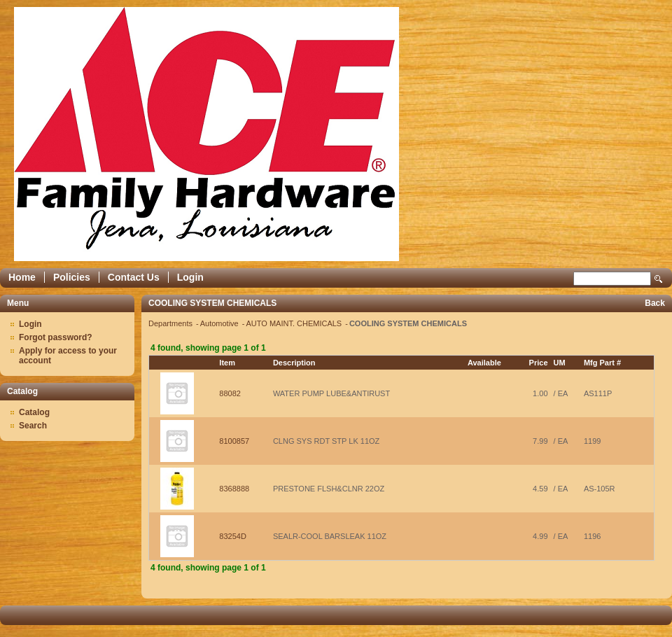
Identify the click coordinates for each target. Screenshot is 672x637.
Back (655, 303)
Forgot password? (56, 337)
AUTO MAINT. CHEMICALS (295, 323)
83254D (233, 536)
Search (659, 279)
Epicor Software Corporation (206, 134)
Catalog (34, 412)
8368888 (234, 489)
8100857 (234, 441)
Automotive (220, 323)
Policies (72, 277)
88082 (230, 393)
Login (190, 277)
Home (22, 277)
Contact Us (134, 277)
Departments (171, 323)
